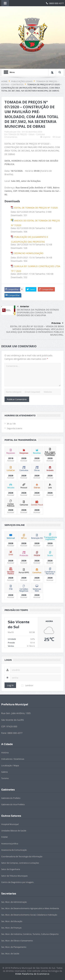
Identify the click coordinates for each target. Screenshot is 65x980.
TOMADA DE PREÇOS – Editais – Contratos (27, 134)
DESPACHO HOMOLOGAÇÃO (29, 253)
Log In (10, 685)
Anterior (23, 307)
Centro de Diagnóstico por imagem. (18, 882)
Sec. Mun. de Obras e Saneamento (17, 941)
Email (57, 137)
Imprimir (45, 137)
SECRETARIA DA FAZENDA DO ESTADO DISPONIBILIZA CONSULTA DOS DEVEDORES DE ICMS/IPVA (38, 312)
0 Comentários (11, 137)
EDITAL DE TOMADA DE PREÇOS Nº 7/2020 (36, 208)
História (5, 753)
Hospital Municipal (10, 824)
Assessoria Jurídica (10, 844)
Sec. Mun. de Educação (12, 921)
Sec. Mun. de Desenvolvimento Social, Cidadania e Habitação (29, 915)
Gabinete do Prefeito (11, 798)
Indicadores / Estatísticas (13, 759)
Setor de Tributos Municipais (14, 876)
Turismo (5, 778)
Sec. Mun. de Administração (14, 902)
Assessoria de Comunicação (14, 850)
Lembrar (27, 685)
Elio (19, 132)
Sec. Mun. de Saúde (10, 954)
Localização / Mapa (10, 765)
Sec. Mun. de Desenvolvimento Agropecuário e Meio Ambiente (30, 908)
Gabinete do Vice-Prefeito (13, 804)
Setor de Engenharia (11, 869)
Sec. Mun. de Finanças (11, 928)
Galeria (4, 772)
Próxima (57, 323)
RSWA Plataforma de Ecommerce (32, 974)
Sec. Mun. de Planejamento (14, 947)
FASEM (4, 837)
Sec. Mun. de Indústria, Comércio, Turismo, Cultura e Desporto (30, 934)
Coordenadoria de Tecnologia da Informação (22, 856)
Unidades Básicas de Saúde (14, 831)
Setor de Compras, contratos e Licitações (20, 863)
